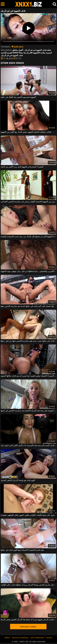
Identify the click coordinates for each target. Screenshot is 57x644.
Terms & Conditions (20, 638)
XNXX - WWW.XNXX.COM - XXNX (29, 4)
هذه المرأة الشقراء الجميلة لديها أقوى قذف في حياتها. (22, 550)
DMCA (7, 638)
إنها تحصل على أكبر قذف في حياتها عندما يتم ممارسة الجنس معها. (28, 306)
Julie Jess (17, 47)
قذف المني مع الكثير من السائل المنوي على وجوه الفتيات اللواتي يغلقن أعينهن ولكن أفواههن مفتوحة (28, 515)
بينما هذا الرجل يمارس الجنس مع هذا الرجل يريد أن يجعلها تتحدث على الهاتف (28, 585)
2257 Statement (37, 638)
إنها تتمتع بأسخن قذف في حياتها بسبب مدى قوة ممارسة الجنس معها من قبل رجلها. (28, 341)
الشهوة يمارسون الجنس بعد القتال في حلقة (18, 97)
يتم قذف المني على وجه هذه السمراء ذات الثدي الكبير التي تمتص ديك (28, 445)
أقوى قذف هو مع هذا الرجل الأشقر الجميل (18, 480)
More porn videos (28, 627)
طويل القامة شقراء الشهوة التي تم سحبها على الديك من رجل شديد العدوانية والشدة (28, 237)
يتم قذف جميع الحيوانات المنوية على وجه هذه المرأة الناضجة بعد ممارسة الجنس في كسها (28, 411)
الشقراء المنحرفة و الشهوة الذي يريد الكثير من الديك (22, 167)
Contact (49, 638)
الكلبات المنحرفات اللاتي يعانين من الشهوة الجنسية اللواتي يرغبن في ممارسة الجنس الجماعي (28, 202)
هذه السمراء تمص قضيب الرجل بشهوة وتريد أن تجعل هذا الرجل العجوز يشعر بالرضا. (28, 620)
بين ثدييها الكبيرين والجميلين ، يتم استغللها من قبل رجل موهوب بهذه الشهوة (28, 271)
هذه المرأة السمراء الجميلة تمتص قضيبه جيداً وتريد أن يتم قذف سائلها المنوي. (28, 376)
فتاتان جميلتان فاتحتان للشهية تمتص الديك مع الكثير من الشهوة (26, 132)
